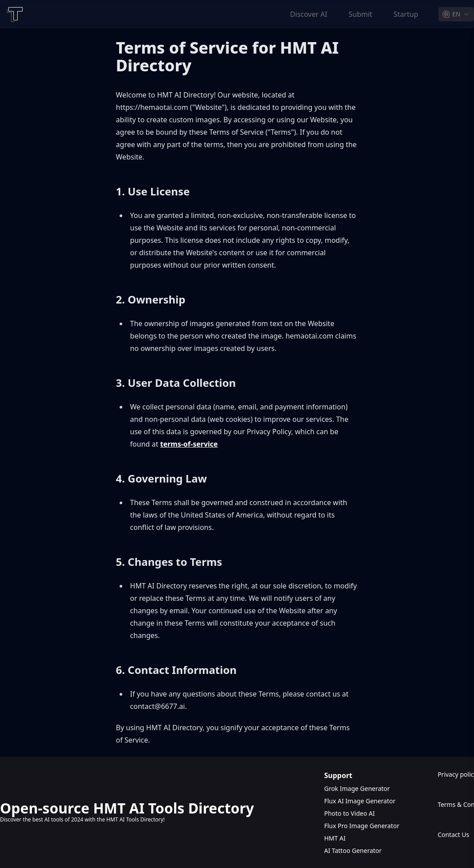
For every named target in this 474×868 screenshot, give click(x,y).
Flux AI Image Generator (360, 801)
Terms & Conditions (456, 804)
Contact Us (453, 835)
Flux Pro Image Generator (362, 826)
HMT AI (335, 838)
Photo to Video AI (350, 813)
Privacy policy (456, 774)
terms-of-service (189, 444)
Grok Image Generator (357, 788)
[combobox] (456, 14)
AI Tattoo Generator (353, 850)
